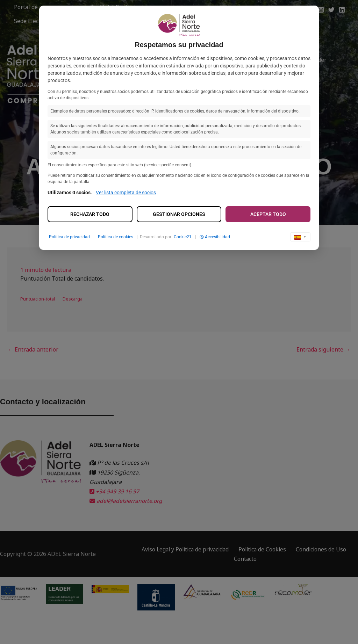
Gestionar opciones (179, 214)
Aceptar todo (268, 214)
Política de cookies (116, 237)
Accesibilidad (215, 237)
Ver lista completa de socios (126, 193)
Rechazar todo (90, 214)
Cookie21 (183, 237)
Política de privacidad (69, 237)
